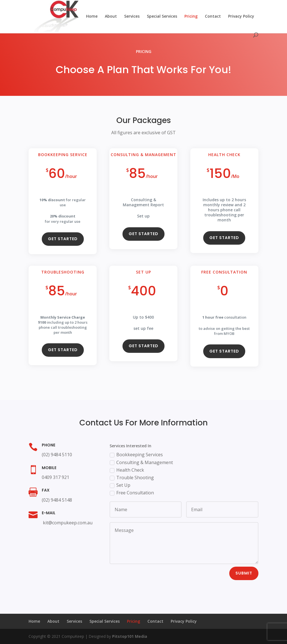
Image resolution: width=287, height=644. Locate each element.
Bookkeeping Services (136, 455)
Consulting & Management (141, 462)
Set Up (120, 485)
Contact (213, 17)
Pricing (191, 17)
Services (132, 17)
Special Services (162, 17)
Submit (244, 573)
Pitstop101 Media (130, 636)
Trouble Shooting (132, 478)
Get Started (63, 241)
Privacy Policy (241, 17)
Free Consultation (132, 493)
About (111, 17)
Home (92, 17)
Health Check (127, 470)
